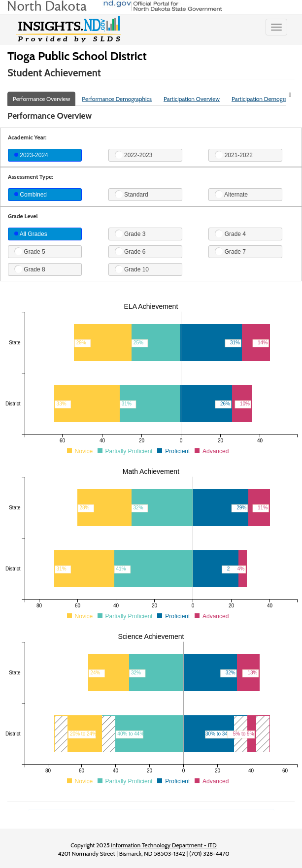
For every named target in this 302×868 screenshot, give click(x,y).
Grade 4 (230, 234)
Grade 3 (130, 234)
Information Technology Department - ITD (164, 845)
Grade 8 (30, 269)
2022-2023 (134, 155)
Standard (132, 194)
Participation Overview (192, 99)
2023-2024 (31, 155)
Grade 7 (230, 251)
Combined (31, 195)
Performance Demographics (117, 99)
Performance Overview (41, 99)
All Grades (31, 234)
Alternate (231, 194)
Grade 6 (130, 251)
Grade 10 (132, 269)
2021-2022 (234, 155)
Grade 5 (30, 251)
